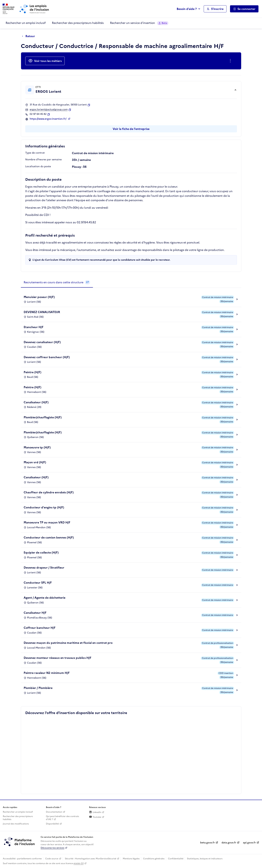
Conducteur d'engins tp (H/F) (44, 507)
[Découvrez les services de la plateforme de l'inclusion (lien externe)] (20, 841)
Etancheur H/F (34, 327)
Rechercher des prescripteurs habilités (78, 23)
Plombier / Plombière (38, 688)
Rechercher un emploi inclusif (26, 23)
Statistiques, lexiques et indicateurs (205, 859)
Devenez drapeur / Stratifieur (44, 568)
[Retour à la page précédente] (29, 36)
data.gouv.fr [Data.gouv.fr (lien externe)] (229, 843)
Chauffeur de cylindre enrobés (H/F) (49, 492)
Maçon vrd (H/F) (35, 462)
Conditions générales (154, 859)
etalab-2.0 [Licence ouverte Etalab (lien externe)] (79, 863)
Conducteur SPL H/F (38, 583)
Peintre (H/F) (33, 372)
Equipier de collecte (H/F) (41, 552)
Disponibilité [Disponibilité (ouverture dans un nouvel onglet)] (52, 824)
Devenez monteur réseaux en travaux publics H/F (58, 658)
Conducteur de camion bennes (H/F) (49, 537)
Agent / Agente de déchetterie (45, 598)
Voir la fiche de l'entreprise (131, 129)
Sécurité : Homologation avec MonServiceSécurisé (91, 859)
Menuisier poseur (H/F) (39, 297)
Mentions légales (131, 859)
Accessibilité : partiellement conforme (22, 859)
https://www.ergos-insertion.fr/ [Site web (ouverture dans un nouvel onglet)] (48, 119)
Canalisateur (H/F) (36, 402)
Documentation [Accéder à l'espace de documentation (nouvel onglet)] (54, 812)
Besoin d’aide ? (187, 9)
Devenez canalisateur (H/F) (42, 342)
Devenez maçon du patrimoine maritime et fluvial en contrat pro (68, 643)
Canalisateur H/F (35, 613)
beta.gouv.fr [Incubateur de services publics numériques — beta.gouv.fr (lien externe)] (207, 843)
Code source (52, 859)
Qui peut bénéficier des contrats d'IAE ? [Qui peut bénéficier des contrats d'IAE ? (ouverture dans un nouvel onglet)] (62, 818)
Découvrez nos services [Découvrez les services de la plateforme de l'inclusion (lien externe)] (52, 848)
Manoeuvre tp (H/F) (37, 447)
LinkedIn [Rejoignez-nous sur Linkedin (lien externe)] (95, 812)
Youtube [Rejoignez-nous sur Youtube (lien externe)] (95, 817)
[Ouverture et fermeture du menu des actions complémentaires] (231, 61)
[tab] (57, 282)
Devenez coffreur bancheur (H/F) (47, 357)
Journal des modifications (16, 824)
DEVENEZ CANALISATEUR (42, 312)
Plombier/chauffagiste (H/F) (43, 417)
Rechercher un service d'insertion (139, 23)
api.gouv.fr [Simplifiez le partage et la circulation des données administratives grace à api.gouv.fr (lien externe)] (249, 843)
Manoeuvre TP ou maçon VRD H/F (47, 522)
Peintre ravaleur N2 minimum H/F (47, 673)
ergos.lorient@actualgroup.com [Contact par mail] (49, 110)
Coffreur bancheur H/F (40, 628)
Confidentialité (176, 859)
